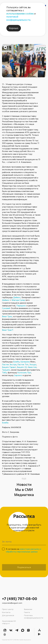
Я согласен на (23, 550)
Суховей (6, 308)
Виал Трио (7, 316)
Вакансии (28, 609)
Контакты (6, 612)
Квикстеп (32, 367)
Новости (24, 484)
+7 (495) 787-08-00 (20, 599)
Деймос (17, 297)
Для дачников (8, 615)
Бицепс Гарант (9, 367)
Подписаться (24, 567)
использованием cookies (20, 14)
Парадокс (21, 306)
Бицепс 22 (22, 367)
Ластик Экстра (9, 364)
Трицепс (6, 370)
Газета (27, 612)
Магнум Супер (18, 300)
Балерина (25, 362)
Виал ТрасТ (8, 330)
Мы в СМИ (24, 490)
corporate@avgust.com (12, 603)
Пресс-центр (8, 609)
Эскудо (33, 364)
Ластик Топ (23, 364)
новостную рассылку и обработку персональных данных (23, 550)
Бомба (16, 362)
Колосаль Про (24, 372)
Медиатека (24, 495)
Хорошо (14, 28)
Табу (4, 372)
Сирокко (18, 375)
